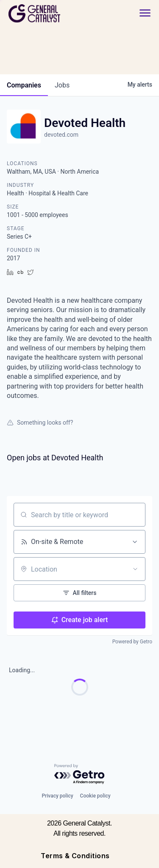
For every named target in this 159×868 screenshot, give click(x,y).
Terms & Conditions (75, 856)
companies (24, 85)
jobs (62, 85)
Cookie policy (95, 796)
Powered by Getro (132, 642)
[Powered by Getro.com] (80, 774)
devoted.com (61, 135)
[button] (145, 13)
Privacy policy (57, 796)
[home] (58, 13)
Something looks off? (40, 423)
